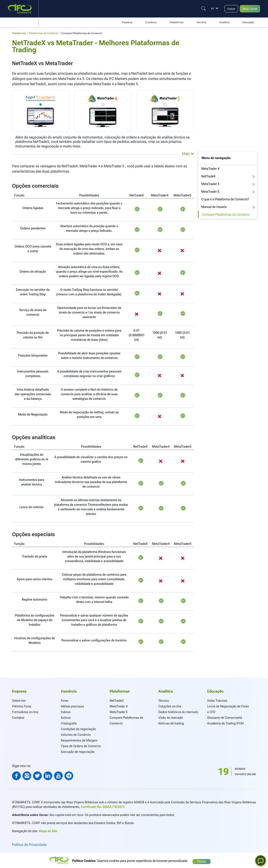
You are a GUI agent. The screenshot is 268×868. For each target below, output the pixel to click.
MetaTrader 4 (210, 169)
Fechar (202, 860)
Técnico (164, 701)
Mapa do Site (48, 831)
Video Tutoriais (217, 701)
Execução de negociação (78, 752)
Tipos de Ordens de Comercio (81, 746)
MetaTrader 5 (210, 192)
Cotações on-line (170, 706)
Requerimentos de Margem (79, 740)
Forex (64, 701)
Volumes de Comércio (76, 735)
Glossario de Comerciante (225, 718)
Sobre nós (19, 701)
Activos (66, 718)
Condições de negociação (78, 729)
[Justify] (200, 9)
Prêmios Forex (22, 706)
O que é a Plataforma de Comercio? (225, 199)
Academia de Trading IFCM (225, 723)
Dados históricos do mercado (178, 712)
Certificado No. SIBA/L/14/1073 (103, 807)
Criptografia (69, 723)
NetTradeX (208, 176)
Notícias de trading (171, 723)
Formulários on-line (25, 712)
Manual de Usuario (214, 207)
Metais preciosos (72, 706)
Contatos (18, 718)
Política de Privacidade (29, 845)
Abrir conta (249, 9)
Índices (66, 712)
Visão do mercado (171, 718)
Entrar (228, 9)
